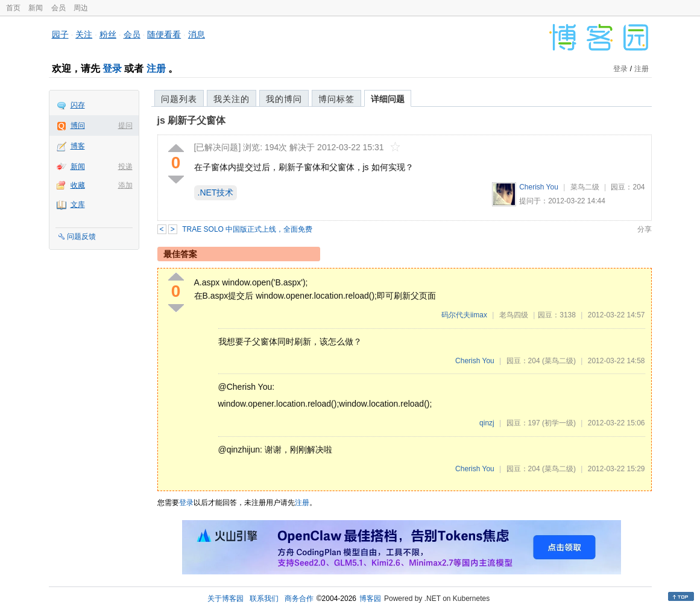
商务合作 (299, 599)
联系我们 (264, 599)
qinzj (487, 423)
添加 (125, 185)
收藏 (78, 185)
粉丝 (108, 34)
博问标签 (336, 99)
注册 (156, 68)
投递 (125, 167)
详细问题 (388, 99)
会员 (58, 8)
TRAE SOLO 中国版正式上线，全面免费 (247, 229)
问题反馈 (81, 237)
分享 (645, 229)
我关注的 (232, 99)
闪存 (78, 105)
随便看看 (164, 34)
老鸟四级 (514, 315)
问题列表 (179, 99)
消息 (197, 34)
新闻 (36, 8)
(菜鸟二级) (559, 361)
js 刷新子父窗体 (192, 120)
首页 (13, 8)
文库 (78, 205)
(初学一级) (559, 423)
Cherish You (539, 187)
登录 (112, 68)
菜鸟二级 (585, 187)
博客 (78, 146)
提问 (125, 125)
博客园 (370, 599)
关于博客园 (225, 599)
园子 (60, 34)
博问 (78, 125)
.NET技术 (216, 192)
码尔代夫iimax (464, 315)
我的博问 (284, 99)
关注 (84, 34)
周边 (81, 8)
